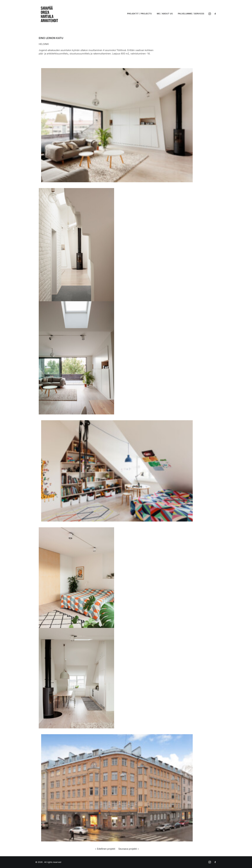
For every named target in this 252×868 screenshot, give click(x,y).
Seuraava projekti (128, 849)
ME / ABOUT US (165, 14)
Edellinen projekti (106, 849)
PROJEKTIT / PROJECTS (139, 14)
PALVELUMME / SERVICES (191, 14)
